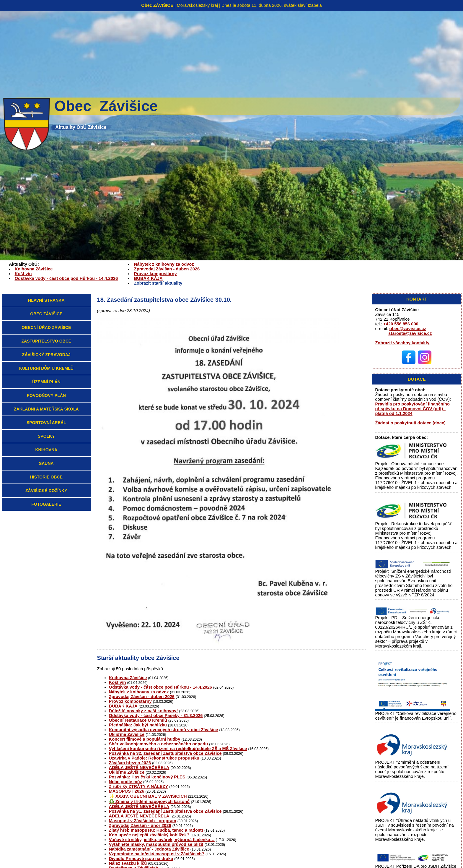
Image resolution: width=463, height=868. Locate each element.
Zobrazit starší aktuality (158, 283)
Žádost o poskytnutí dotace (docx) (410, 423)
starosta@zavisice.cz (410, 333)
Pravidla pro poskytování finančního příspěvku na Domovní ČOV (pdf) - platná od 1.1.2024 (412, 409)
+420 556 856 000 (401, 324)
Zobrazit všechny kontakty (402, 343)
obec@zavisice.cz (407, 329)
